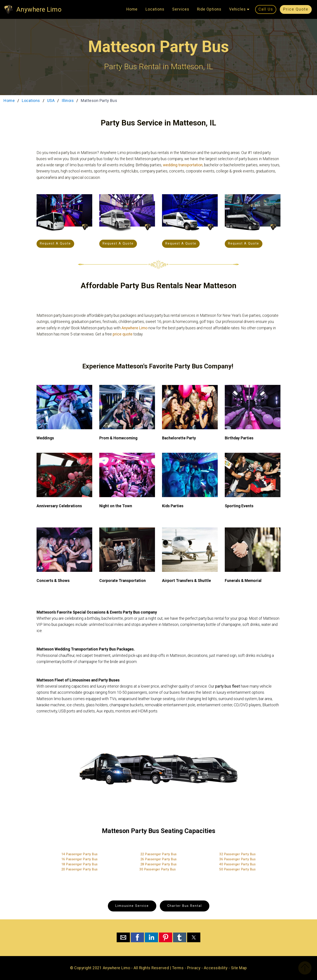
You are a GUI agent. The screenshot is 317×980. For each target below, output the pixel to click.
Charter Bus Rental (185, 906)
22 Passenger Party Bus (159, 854)
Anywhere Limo (39, 9)
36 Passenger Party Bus (237, 859)
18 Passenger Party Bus (80, 864)
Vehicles (238, 9)
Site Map (239, 968)
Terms (178, 968)
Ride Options (209, 9)
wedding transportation (183, 165)
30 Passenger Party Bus (158, 869)
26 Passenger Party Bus (159, 859)
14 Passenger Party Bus (80, 854)
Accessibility (216, 968)
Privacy (194, 968)
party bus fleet (228, 686)
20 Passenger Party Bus (80, 869)
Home (132, 9)
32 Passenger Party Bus (237, 854)
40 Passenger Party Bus (237, 864)
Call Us (266, 9)
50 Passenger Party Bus (237, 869)
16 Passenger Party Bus (80, 859)
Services (181, 9)
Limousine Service (132, 906)
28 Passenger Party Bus (159, 864)
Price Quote (296, 9)
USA (51, 101)
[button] (123, 937)
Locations (155, 9)
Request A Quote (55, 244)
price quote (123, 334)
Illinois (68, 101)
